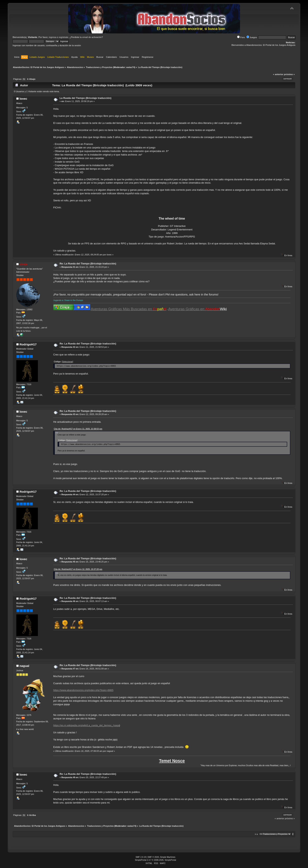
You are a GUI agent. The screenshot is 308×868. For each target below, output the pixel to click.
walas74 (130, 67)
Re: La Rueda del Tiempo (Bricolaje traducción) (88, 264)
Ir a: (256, 834)
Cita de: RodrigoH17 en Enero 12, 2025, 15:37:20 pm (78, 569)
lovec (23, 99)
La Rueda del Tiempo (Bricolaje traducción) (85, 98)
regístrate (64, 37)
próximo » (289, 74)
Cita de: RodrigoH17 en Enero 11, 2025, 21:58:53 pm (78, 429)
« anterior (278, 74)
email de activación (92, 37)
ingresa (52, 37)
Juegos (252, 37)
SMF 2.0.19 (141, 857)
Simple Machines (168, 857)
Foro (241, 37)
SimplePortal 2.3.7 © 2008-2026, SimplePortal (156, 860)
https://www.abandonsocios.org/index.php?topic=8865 (83, 690)
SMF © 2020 (153, 857)
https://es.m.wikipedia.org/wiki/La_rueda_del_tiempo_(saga (86, 725)
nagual (24, 666)
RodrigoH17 (28, 344)
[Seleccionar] (68, 362)
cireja (23, 264)
